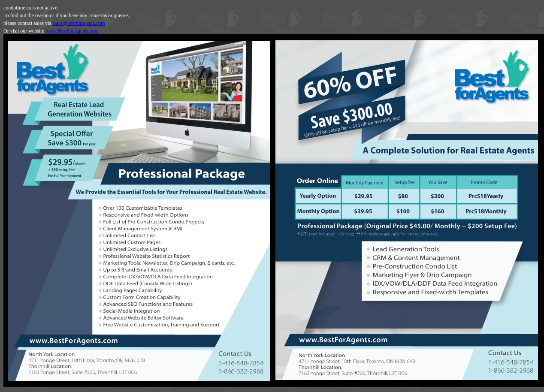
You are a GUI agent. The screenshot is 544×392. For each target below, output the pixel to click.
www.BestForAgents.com (72, 31)
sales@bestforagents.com (79, 23)
